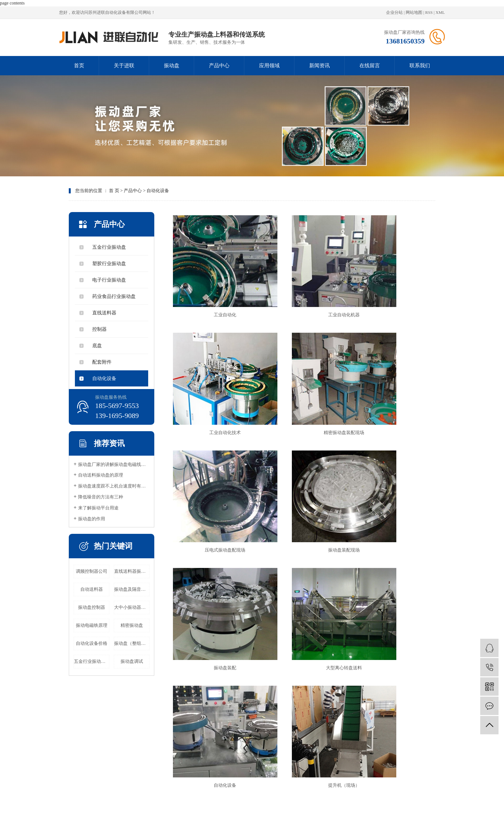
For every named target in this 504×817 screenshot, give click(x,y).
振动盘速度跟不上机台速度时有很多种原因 (114, 486)
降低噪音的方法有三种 (101, 497)
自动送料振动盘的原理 (101, 475)
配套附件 (102, 362)
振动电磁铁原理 (92, 625)
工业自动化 (211, 290)
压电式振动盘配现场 (302, 384)
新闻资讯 (319, 65)
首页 (79, 65)
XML (440, 12)
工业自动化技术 (393, 290)
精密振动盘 (132, 625)
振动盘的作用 (92, 519)
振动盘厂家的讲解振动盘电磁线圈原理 (114, 464)
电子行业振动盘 (109, 280)
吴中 (315, 797)
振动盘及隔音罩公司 (132, 589)
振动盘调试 (132, 661)
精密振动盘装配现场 (211, 384)
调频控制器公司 (92, 571)
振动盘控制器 (92, 607)
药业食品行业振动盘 (114, 296)
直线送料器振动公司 (132, 571)
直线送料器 (104, 313)
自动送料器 (92, 589)
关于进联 (124, 65)
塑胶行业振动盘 (109, 264)
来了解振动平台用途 (98, 508)
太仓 (298, 797)
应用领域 (269, 65)
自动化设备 (158, 191)
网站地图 (414, 12)
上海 (254, 797)
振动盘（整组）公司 (132, 643)
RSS (429, 12)
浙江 (263, 797)
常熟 (289, 797)
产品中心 (219, 65)
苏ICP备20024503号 (336, 790)
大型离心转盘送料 (302, 477)
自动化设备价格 (92, 643)
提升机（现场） (211, 570)
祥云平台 (382, 790)
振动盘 (172, 65)
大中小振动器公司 (132, 607)
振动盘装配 (211, 477)
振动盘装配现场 (393, 384)
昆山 (272, 797)
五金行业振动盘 (109, 247)
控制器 (99, 329)
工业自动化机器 (302, 290)
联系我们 (420, 65)
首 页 (114, 191)
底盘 (97, 346)
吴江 (306, 797)
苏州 (280, 797)
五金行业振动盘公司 (92, 661)
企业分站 (394, 12)
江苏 (246, 797)
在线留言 (370, 65)
